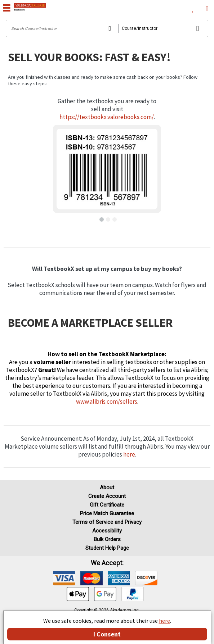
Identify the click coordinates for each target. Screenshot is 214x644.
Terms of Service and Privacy (107, 522)
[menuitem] (193, 7)
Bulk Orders (107, 539)
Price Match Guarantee (107, 513)
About (107, 487)
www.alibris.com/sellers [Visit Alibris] (107, 402)
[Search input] (107, 28)
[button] (101, 218)
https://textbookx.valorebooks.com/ (107, 117)
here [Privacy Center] (164, 621)
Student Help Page (107, 548)
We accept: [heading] (107, 563)
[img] (64, 578)
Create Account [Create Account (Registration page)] (107, 496)
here (129, 454)
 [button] (7, 8)
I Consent (107, 634)
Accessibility (107, 531)
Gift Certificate (107, 505)
